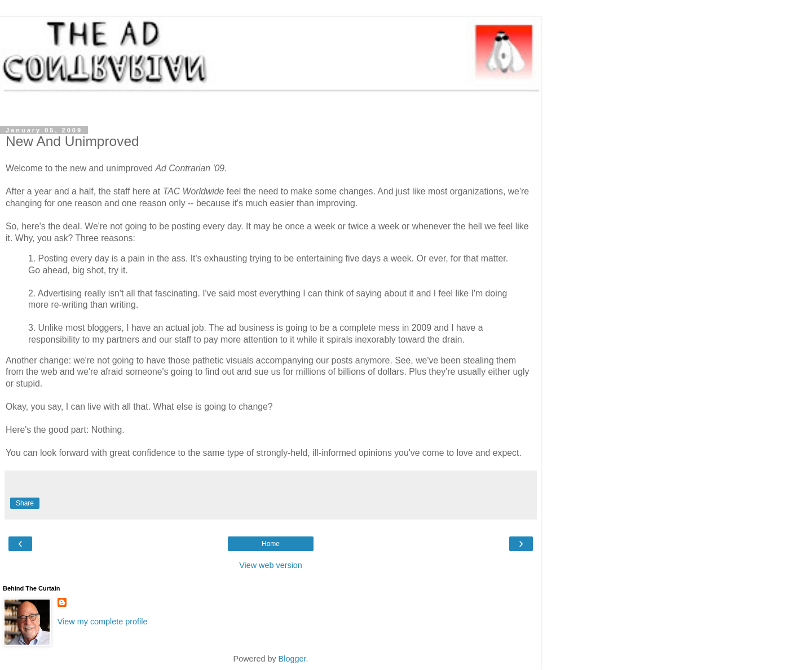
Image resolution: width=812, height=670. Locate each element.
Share (25, 503)
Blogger (292, 659)
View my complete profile (103, 622)
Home (271, 544)
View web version (271, 565)
